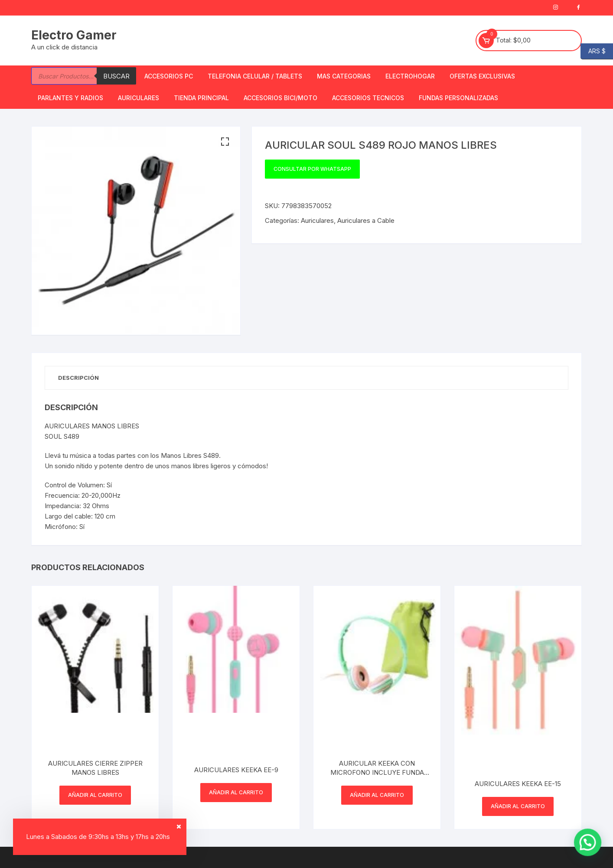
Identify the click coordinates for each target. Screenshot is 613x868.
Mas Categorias (344, 76)
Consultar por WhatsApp (312, 169)
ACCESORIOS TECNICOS (368, 98)
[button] (225, 142)
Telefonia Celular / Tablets (255, 76)
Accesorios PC (169, 76)
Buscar (116, 76)
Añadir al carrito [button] (95, 795)
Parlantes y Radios (70, 98)
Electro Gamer (74, 35)
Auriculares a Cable (366, 220)
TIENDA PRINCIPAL (201, 98)
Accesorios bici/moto (280, 98)
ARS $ (593, 51)
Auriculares (139, 98)
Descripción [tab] (78, 378)
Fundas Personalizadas (458, 98)
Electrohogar (410, 76)
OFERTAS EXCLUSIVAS (482, 76)
